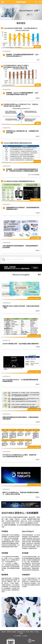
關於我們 (4, 632)
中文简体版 (18, 636)
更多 (29, 15)
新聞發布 (9, 632)
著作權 (27, 632)
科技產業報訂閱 (21, 632)
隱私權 (32, 632)
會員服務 (14, 632)
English (25, 636)
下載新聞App (11, 639)
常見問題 (36, 632)
